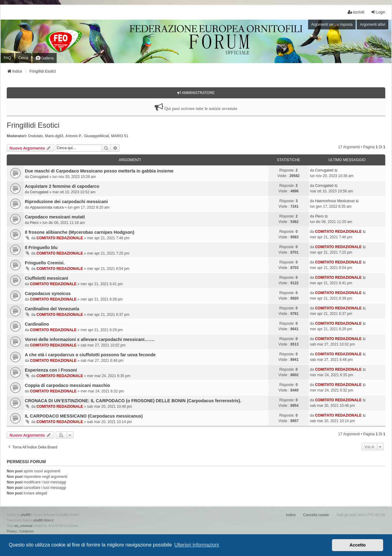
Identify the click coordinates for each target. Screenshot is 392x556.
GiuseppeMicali (96, 136)
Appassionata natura (47, 207)
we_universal (23, 526)
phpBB (26, 515)
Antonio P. (73, 136)
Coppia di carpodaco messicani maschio (67, 385)
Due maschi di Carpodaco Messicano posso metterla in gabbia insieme (99, 171)
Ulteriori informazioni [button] (197, 545)
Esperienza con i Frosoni (51, 370)
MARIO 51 (120, 136)
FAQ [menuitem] (7, 58)
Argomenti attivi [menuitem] (373, 25)
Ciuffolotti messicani (47, 278)
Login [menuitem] (378, 12)
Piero (34, 223)
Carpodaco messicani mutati (55, 217)
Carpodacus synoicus (48, 293)
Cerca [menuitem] (23, 58)
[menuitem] (12, 531)
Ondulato (35, 136)
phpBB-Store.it (43, 520)
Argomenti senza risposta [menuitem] (332, 25)
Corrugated (39, 177)
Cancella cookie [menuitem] (316, 515)
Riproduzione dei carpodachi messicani (66, 202)
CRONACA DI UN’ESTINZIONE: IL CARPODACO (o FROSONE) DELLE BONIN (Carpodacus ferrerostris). (133, 401)
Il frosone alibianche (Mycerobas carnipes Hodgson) (79, 232)
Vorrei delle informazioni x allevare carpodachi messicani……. (90, 339)
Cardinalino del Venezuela (52, 309)
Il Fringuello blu (41, 248)
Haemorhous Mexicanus (335, 201)
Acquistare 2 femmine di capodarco (62, 186)
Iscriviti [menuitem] (356, 12)
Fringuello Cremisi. (45, 263)
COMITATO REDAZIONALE (60, 238)
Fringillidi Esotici (33, 125)
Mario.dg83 (54, 136)
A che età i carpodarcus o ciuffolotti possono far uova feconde (90, 355)
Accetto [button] (358, 545)
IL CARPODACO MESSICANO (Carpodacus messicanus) (84, 416)
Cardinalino (37, 324)
